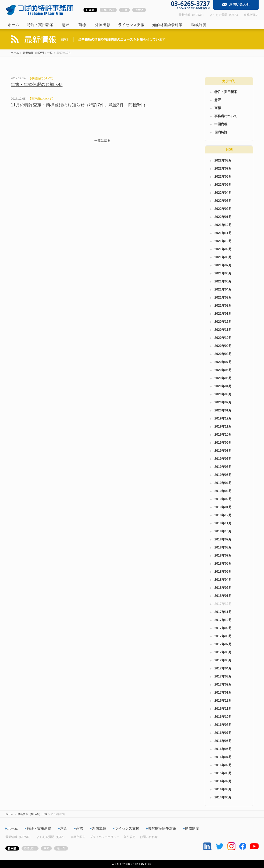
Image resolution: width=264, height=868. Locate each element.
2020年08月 (223, 354)
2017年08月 (223, 636)
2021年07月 (223, 265)
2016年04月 (223, 757)
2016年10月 (223, 717)
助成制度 (199, 25)
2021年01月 (223, 314)
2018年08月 (223, 547)
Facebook (243, 846)
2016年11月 (223, 709)
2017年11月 (223, 612)
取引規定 (130, 837)
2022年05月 (223, 185)
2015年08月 (223, 773)
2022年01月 (223, 217)
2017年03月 (223, 676)
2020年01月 (223, 410)
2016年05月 (223, 749)
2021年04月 (223, 289)
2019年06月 (223, 467)
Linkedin (208, 846)
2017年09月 (223, 628)
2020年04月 (223, 386)
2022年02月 (223, 209)
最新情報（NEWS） (192, 15)
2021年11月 (223, 233)
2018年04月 (223, 580)
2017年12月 (223, 604)
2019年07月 (223, 459)
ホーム (13, 25)
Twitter (220, 846)
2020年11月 (223, 330)
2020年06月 (223, 370)
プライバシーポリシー (105, 837)
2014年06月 (223, 797)
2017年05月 (223, 660)
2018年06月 (223, 564)
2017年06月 (223, 652)
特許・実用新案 (40, 25)
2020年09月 (223, 346)
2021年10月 (223, 241)
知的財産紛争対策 (167, 25)
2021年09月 (223, 249)
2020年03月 (223, 394)
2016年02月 (223, 765)
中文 (124, 10)
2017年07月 (223, 644)
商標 (82, 25)
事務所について (42, 78)
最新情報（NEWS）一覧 (38, 53)
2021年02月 (223, 306)
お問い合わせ (239, 4)
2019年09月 (223, 443)
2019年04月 (223, 483)
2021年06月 (223, 273)
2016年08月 (223, 725)
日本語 (90, 10)
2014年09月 (223, 781)
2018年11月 (223, 523)
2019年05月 (223, 475)
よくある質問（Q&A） (225, 15)
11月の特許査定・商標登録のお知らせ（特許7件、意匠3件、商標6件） (79, 105)
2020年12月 (223, 322)
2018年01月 (223, 596)
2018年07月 (223, 555)
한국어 (139, 10)
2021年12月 (223, 225)
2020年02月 (223, 402)
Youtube (254, 846)
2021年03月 (223, 297)
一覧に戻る (102, 141)
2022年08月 (223, 160)
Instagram (231, 846)
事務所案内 (251, 15)
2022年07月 (223, 168)
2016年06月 (223, 741)
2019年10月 (223, 435)
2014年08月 (223, 789)
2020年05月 (223, 378)
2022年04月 (223, 193)
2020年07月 (223, 362)
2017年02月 (223, 684)
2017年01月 (223, 693)
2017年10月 (223, 620)
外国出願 (103, 25)
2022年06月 (223, 177)
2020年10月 (223, 338)
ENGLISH (108, 10)
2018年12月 (223, 515)
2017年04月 (223, 668)
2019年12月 (223, 418)
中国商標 (221, 124)
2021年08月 (223, 257)
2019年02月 (223, 499)
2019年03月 (223, 491)
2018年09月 (223, 539)
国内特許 (221, 132)
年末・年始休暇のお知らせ (37, 85)
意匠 (65, 25)
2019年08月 (223, 451)
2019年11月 (223, 426)
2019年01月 (223, 507)
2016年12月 (223, 701)
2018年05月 (223, 572)
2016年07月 (223, 733)
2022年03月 (223, 201)
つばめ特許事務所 (39, 10)
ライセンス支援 (131, 25)
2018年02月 (223, 588)
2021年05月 (223, 281)
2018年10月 (223, 531)
